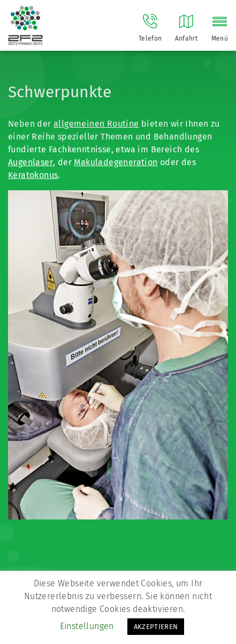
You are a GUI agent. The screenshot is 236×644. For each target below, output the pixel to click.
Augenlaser (31, 162)
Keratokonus (33, 175)
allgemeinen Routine (96, 124)
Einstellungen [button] (87, 626)
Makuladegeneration (116, 162)
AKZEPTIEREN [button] (156, 627)
